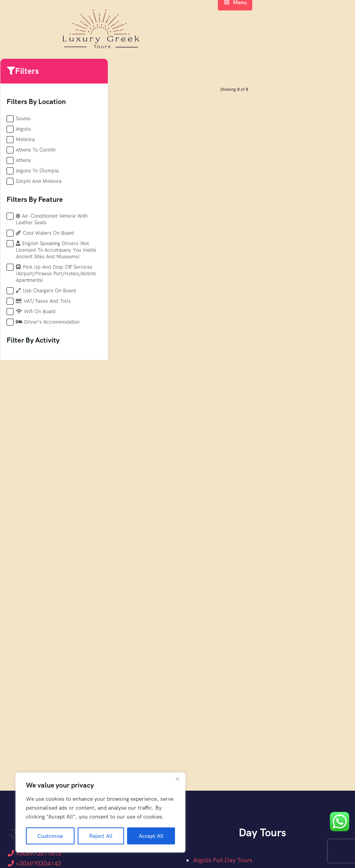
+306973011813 (34, 854)
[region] (100, 813)
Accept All (151, 836)
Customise (50, 836)
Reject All (101, 836)
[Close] (177, 779)
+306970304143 (34, 864)
